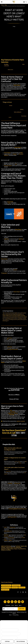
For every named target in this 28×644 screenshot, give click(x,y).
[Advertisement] (14, 42)
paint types (6, 536)
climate (11, 106)
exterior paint (20, 313)
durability (18, 316)
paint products (20, 320)
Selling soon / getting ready (10, 630)
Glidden (6, 540)
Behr (22, 153)
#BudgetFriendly (5, 590)
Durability (6, 64)
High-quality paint (18, 112)
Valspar (15, 154)
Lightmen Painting (13, 413)
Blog (6, 5)
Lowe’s (10, 117)
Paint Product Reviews (7, 582)
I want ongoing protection (9, 638)
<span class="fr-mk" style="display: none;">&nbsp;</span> (14, 389)
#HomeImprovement (6, 588)
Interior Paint (11, 538)
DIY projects (17, 483)
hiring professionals (13, 349)
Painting (12, 414)
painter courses (21, 421)
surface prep (10, 202)
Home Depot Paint (8, 531)
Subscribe (22, 609)
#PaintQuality (22, 588)
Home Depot (17, 85)
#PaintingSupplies (16, 585)
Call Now (7, 641)
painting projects (12, 517)
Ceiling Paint (12, 527)
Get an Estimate (21, 641)
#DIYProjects (15, 588)
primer (15, 270)
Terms (10, 615)
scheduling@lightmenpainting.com (18, 509)
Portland (18, 317)
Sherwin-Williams (6, 316)
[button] (2, 2)
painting (10, 338)
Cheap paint (4, 273)
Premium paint (8, 166)
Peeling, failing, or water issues (11, 634)
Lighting (6, 239)
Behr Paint (6, 535)
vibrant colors (10, 70)
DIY (16, 164)
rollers (9, 203)
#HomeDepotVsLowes (6, 585)
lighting (22, 109)
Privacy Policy (16, 615)
